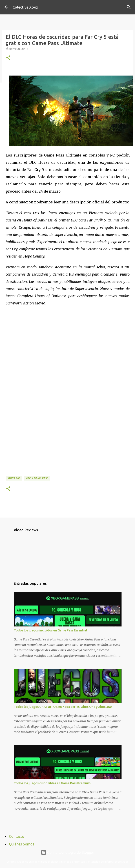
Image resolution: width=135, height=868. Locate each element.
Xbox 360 (14, 478)
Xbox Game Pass (37, 478)
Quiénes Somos (22, 844)
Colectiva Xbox (25, 7)
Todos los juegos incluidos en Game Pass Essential (50, 630)
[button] (8, 58)
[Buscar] (129, 7)
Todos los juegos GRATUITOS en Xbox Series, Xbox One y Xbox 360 (63, 707)
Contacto (17, 836)
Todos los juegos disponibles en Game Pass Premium (52, 783)
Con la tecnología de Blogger (67, 852)
